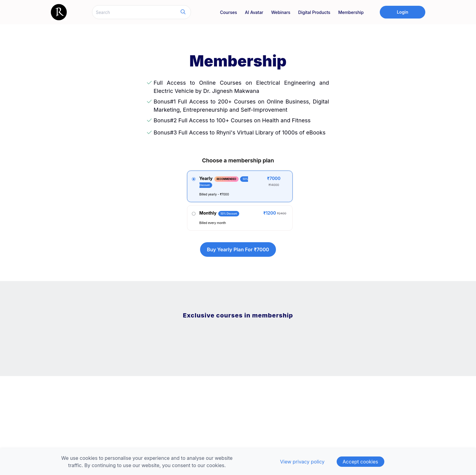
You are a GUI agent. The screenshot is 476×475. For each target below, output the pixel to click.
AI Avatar (254, 12)
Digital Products (314, 12)
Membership (351, 12)
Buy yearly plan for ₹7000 (238, 249)
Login (403, 12)
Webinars (281, 12)
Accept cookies (360, 462)
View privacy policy (302, 462)
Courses (229, 12)
